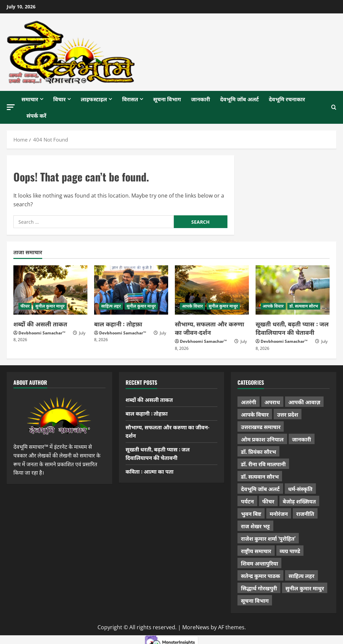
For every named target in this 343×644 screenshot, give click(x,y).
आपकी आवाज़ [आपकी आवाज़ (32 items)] (304, 402)
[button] (11, 107)
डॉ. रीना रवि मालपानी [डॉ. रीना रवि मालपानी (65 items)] (263, 464)
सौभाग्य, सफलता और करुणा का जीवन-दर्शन (210, 328)
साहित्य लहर (111, 306)
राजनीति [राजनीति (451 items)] (305, 514)
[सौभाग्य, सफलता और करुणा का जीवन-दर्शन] (212, 290)
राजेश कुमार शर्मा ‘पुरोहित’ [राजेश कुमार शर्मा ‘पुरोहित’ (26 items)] (268, 538)
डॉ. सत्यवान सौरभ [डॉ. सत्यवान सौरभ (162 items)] (260, 476)
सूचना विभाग (167, 99)
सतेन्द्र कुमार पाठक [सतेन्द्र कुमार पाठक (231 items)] (260, 576)
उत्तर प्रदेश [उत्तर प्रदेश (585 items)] (288, 414)
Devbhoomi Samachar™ (42, 333)
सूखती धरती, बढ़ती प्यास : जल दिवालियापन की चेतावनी (292, 328)
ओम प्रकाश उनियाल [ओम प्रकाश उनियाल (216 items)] (262, 439)
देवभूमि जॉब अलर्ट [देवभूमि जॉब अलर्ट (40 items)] (260, 489)
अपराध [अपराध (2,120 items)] (272, 402)
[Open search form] (334, 107)
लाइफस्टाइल (94, 99)
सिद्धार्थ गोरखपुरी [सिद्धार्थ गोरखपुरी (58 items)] (259, 588)
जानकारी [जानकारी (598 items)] (302, 439)
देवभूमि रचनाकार (287, 99)
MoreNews (196, 627)
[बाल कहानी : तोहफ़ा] (131, 290)
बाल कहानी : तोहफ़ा (118, 324)
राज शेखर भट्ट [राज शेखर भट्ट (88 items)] (255, 526)
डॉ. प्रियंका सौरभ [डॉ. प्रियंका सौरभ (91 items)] (258, 451)
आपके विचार (192, 306)
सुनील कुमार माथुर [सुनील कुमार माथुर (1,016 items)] (305, 588)
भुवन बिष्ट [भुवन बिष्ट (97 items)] (251, 514)
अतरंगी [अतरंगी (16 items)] (248, 402)
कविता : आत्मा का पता (150, 471)
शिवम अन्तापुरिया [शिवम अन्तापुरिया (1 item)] (259, 563)
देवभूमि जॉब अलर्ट (239, 99)
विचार (59, 99)
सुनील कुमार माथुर (50, 306)
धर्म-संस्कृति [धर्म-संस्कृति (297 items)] (300, 489)
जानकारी (200, 99)
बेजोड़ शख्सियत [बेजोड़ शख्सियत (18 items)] (299, 501)
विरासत (130, 99)
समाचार (30, 99)
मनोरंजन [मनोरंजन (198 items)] (279, 514)
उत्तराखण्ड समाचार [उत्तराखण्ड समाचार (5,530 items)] (261, 427)
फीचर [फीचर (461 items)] (268, 501)
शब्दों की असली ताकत (40, 324)
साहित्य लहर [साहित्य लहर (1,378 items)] (301, 576)
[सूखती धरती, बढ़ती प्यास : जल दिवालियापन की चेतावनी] (293, 290)
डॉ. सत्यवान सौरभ (304, 306)
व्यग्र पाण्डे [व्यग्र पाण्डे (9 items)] (290, 551)
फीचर (25, 306)
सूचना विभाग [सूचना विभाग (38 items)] (255, 600)
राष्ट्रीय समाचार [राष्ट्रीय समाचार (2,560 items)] (256, 551)
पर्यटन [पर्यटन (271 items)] (247, 501)
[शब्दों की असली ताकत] (50, 290)
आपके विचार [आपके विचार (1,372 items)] (255, 414)
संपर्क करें (36, 115)
